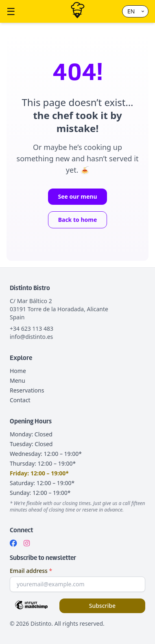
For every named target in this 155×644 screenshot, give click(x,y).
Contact (20, 400)
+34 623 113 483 (32, 329)
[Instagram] (27, 543)
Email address (31, 571)
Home (18, 371)
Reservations (27, 390)
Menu (17, 381)
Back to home (78, 220)
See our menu (77, 196)
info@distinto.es (31, 337)
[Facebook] (13, 543)
